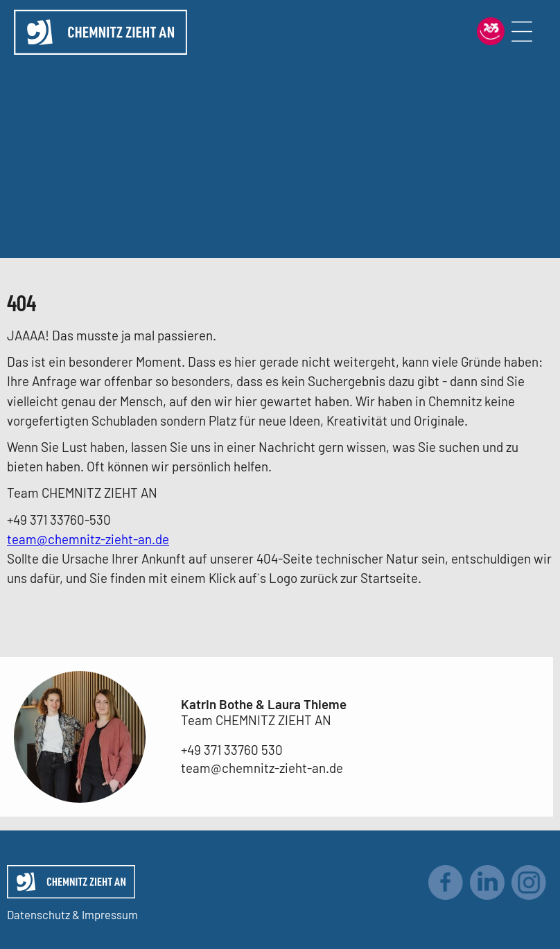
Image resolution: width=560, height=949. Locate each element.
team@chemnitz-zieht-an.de (88, 539)
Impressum (110, 914)
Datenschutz (38, 914)
